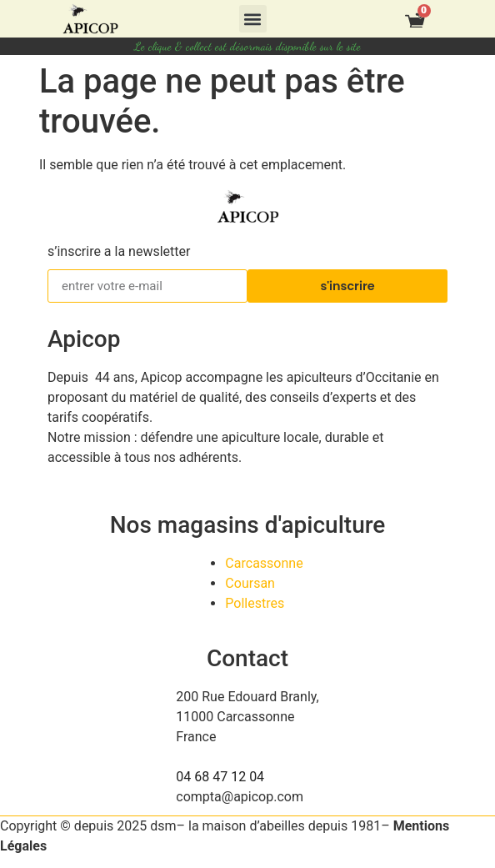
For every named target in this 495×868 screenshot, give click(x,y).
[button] (253, 19)
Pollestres (255, 603)
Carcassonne (264, 563)
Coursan (250, 583)
